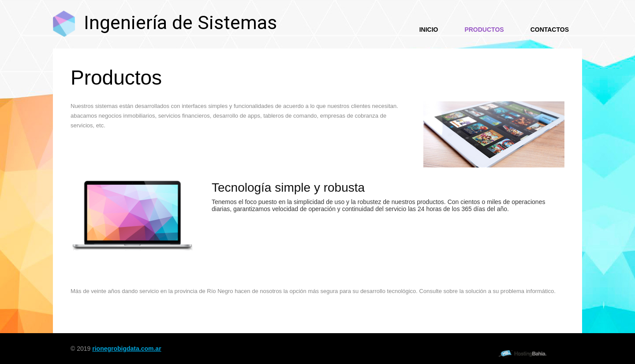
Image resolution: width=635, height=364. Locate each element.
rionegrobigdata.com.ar (127, 349)
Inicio (429, 30)
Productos (484, 30)
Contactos (550, 30)
